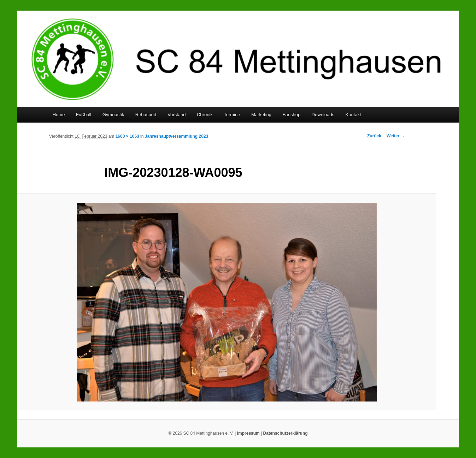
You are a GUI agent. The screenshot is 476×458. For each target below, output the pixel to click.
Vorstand (177, 115)
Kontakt (353, 115)
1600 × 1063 (127, 136)
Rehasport (146, 115)
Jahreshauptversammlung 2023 (177, 136)
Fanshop (292, 115)
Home (59, 115)
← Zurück (372, 136)
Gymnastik (113, 115)
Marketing (261, 115)
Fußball (84, 115)
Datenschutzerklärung (286, 433)
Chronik (205, 115)
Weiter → (396, 136)
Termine (232, 115)
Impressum (248, 433)
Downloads (323, 115)
